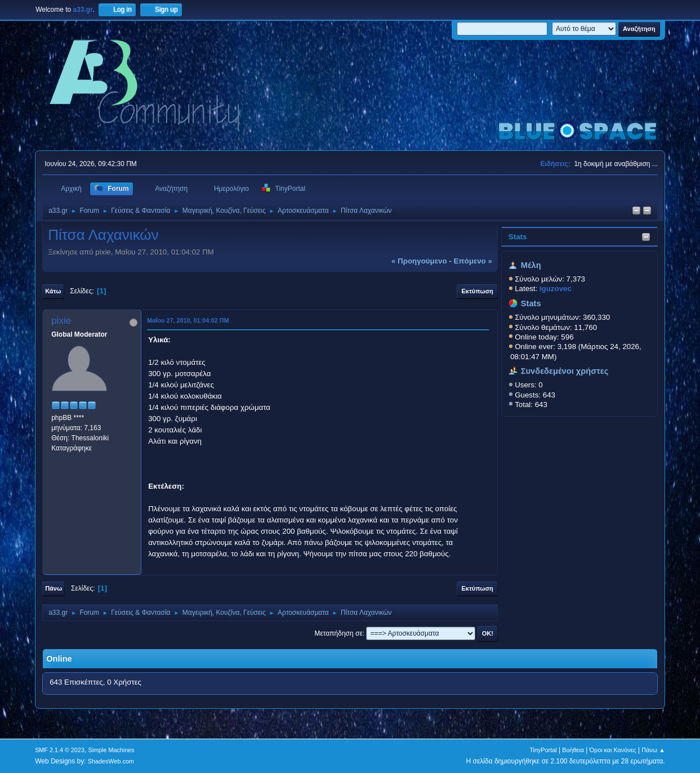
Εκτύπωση (477, 291)
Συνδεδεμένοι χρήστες (565, 371)
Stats (518, 237)
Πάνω (53, 588)
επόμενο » (472, 261)
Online (59, 659)
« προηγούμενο (419, 261)
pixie (61, 321)
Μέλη (531, 265)
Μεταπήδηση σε (339, 633)
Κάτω (53, 291)
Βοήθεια (573, 750)
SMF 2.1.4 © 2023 (60, 750)
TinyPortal (543, 750)
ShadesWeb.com (111, 761)
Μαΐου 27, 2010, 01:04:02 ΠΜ (188, 320)
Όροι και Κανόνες (613, 750)
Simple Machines (111, 750)
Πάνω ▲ (653, 750)
